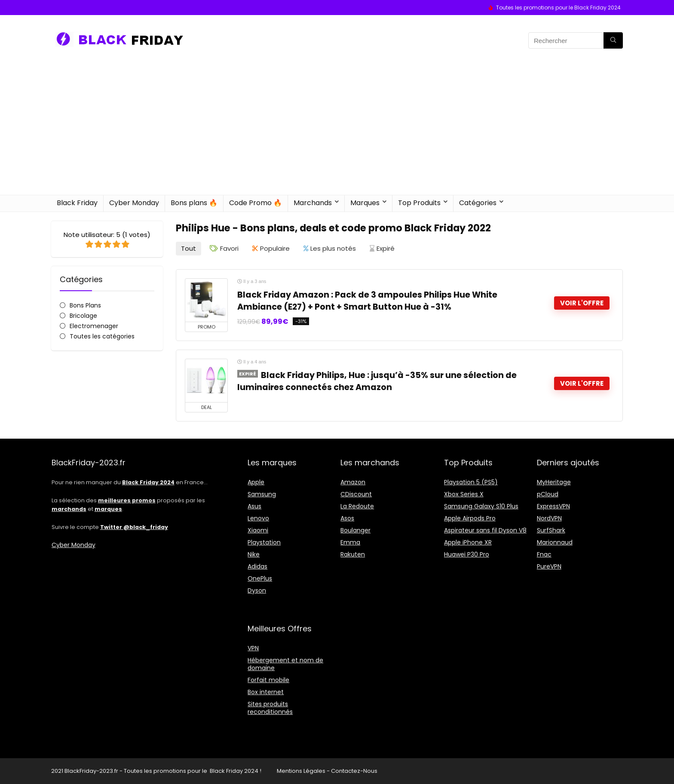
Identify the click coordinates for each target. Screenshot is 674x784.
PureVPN (549, 566)
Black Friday (77, 203)
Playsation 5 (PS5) (471, 482)
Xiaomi (258, 530)
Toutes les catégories (102, 336)
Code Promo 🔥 (256, 203)
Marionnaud (555, 542)
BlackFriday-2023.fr (91, 771)
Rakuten (353, 554)
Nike (254, 554)
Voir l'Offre (582, 303)
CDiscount (356, 494)
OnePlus (260, 578)
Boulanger (355, 530)
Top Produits (419, 203)
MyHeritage (554, 482)
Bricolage (83, 316)
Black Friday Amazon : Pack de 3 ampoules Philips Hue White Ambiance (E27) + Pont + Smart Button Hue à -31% (367, 301)
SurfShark (551, 530)
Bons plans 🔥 (194, 203)
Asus (254, 506)
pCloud (548, 494)
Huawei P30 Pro (467, 554)
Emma (350, 542)
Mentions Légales (301, 771)
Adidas (257, 566)
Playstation (264, 542)
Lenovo (258, 518)
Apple (256, 482)
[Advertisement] (337, 130)
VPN (253, 648)
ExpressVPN (553, 506)
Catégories (478, 203)
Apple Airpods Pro (470, 518)
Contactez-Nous (354, 771)
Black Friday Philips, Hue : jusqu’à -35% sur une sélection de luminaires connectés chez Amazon (377, 381)
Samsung (262, 494)
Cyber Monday (134, 203)
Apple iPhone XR (468, 542)
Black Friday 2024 (234, 771)
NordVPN (549, 518)
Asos (347, 518)
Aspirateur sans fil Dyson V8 (485, 530)
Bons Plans (85, 305)
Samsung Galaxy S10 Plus (481, 506)
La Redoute (357, 506)
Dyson (257, 590)
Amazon (353, 482)
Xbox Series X (464, 494)
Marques (365, 203)
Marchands (313, 203)
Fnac (544, 554)
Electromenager (94, 326)
